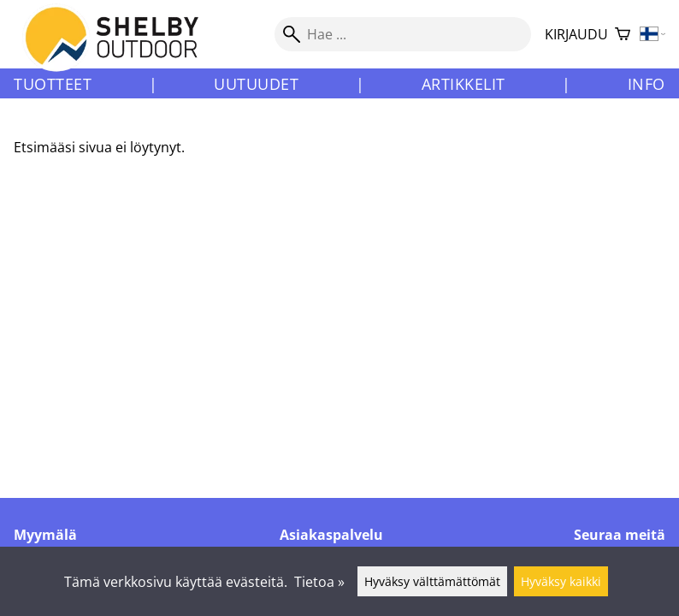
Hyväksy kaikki (561, 581)
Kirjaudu (576, 34)
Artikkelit (463, 84)
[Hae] (403, 34)
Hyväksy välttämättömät (432, 581)
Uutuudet (256, 84)
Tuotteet (53, 84)
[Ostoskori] (623, 35)
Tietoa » (319, 582)
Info (647, 84)
